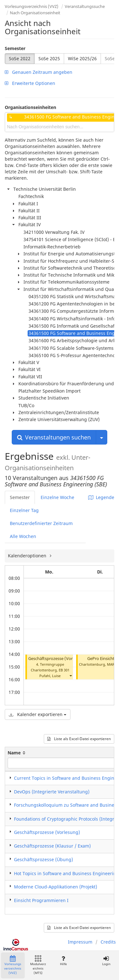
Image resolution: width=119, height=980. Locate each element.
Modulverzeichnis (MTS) (38, 965)
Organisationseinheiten (30, 107)
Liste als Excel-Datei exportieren (79, 739)
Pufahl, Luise (50, 676)
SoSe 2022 (20, 58)
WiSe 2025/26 (82, 58)
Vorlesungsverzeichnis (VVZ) (32, 6)
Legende (101, 497)
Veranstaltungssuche (85, 6)
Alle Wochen (23, 536)
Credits (108, 942)
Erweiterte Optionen (30, 83)
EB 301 (64, 670)
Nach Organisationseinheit (35, 13)
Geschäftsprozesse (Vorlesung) (58, 659)
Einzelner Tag (24, 510)
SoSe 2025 (49, 58)
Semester (15, 48)
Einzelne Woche (57, 497)
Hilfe (63, 961)
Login (106, 961)
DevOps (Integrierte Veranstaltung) (52, 792)
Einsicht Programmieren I (41, 900)
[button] (70, 676)
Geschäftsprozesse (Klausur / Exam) (52, 846)
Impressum (80, 942)
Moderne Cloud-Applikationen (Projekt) (56, 887)
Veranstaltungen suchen (54, 437)
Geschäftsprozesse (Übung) (43, 859)
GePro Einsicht (101, 659)
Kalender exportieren (38, 714)
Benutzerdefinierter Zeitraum (41, 523)
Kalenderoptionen (28, 556)
